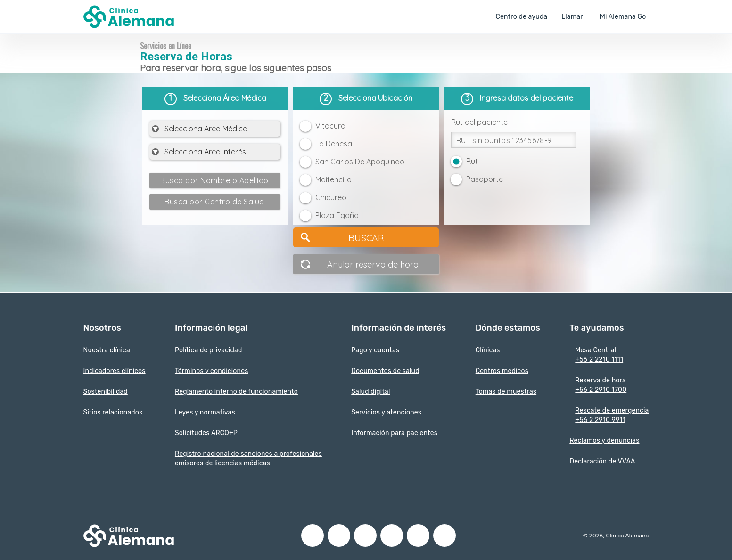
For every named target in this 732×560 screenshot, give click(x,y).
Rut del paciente (479, 122)
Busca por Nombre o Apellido (214, 180)
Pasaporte (485, 179)
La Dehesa (334, 144)
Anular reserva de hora (373, 264)
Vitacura (330, 126)
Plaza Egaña (337, 215)
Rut (472, 161)
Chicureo (331, 197)
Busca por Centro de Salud (214, 202)
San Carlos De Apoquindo (360, 162)
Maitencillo (333, 179)
